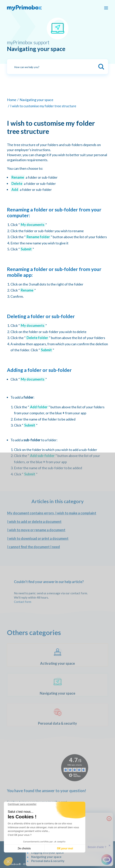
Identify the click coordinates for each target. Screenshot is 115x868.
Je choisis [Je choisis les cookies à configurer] (24, 849)
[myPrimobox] (24, 8)
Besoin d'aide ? (97, 847)
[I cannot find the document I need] (58, 547)
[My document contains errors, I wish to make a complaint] (58, 513)
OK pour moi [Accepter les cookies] (65, 849)
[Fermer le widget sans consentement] (22, 804)
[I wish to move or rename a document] (58, 530)
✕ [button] (110, 845)
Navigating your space (36, 100)
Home (12, 100)
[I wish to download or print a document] (58, 539)
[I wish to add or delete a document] (58, 522)
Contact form (23, 602)
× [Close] (109, 819)
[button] (8, 861)
